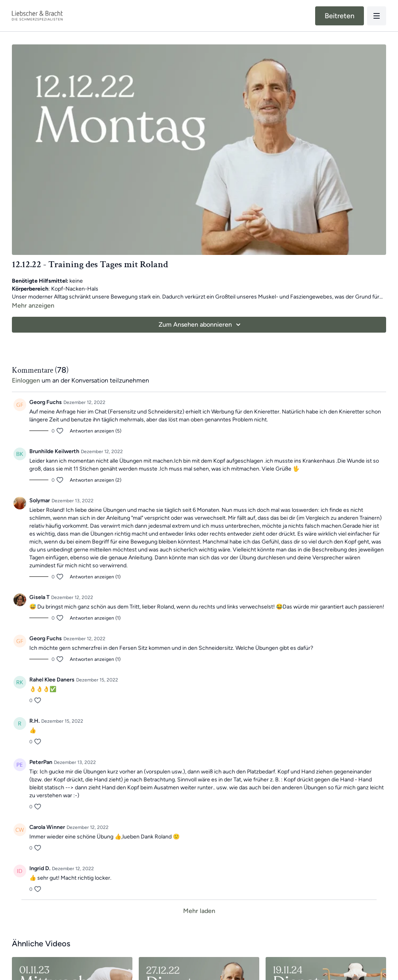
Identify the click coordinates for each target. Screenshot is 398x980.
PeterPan (41, 762)
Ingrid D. (40, 868)
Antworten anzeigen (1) (95, 577)
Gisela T (39, 597)
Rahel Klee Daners (52, 680)
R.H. (34, 721)
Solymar (40, 501)
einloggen (26, 380)
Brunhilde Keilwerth (54, 451)
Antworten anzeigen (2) (96, 480)
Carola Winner (47, 827)
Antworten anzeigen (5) (96, 431)
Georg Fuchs (46, 402)
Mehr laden (199, 911)
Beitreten (340, 16)
